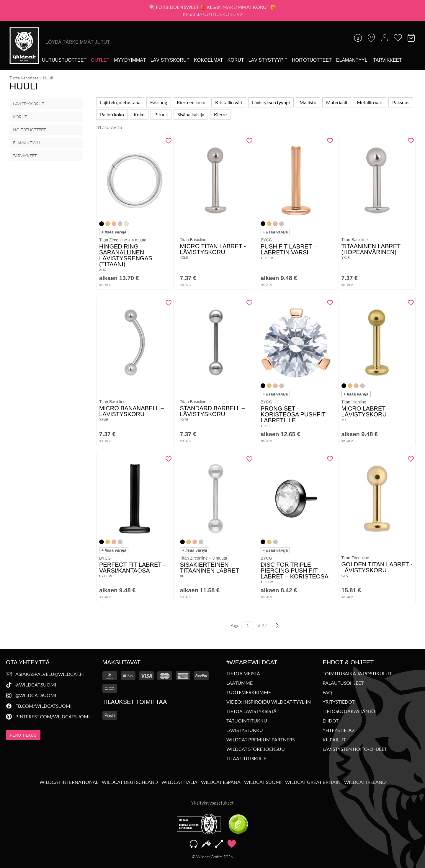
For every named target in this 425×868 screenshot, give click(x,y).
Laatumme (240, 683)
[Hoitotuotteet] (312, 60)
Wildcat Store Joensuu (256, 749)
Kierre (220, 114)
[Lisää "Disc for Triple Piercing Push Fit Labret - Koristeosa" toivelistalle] (328, 461)
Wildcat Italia (179, 782)
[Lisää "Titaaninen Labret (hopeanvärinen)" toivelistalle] (409, 143)
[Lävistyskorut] (170, 60)
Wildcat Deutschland (130, 782)
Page (235, 631)
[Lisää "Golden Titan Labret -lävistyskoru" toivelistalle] (409, 461)
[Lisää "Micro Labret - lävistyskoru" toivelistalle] (409, 305)
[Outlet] (100, 60)
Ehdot (331, 721)
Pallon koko (112, 114)
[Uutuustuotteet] (64, 60)
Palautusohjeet (343, 683)
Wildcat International (69, 782)
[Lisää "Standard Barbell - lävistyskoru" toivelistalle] (247, 305)
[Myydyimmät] (130, 60)
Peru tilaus (23, 735)
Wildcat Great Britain (313, 782)
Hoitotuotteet (29, 130)
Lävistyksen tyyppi (271, 102)
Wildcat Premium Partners (260, 740)
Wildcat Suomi (263, 782)
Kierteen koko (191, 102)
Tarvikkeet (25, 156)
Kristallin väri (229, 102)
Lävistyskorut (28, 104)
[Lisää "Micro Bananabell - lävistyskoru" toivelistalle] (167, 305)
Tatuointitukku (247, 721)
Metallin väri (370, 102)
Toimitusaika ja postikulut (357, 674)
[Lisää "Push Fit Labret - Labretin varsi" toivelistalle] (328, 143)
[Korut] (236, 60)
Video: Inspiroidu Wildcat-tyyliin (269, 702)
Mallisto (308, 102)
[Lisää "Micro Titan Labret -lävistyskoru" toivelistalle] (247, 143)
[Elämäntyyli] (352, 60)
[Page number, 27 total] (248, 631)
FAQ (327, 692)
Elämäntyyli (27, 143)
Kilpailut (334, 740)
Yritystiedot (339, 702)
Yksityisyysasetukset (212, 803)
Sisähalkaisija (191, 114)
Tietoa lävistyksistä (251, 711)
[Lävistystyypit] (268, 60)
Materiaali (337, 102)
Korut (20, 117)
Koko (139, 114)
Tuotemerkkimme (249, 692)
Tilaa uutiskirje (246, 759)
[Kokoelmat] (208, 60)
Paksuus (401, 102)
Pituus (161, 114)
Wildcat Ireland (365, 782)
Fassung (159, 102)
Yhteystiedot (339, 730)
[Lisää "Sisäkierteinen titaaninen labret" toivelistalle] (247, 461)
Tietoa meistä (243, 674)
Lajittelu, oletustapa (120, 102)
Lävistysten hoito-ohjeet (355, 749)
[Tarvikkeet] (388, 60)
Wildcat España (221, 782)
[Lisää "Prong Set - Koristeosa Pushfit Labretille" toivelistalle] (328, 305)
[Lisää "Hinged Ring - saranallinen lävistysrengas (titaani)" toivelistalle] (167, 143)
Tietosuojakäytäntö (349, 711)
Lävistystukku (245, 730)
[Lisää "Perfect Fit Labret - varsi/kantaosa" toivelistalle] (167, 461)
